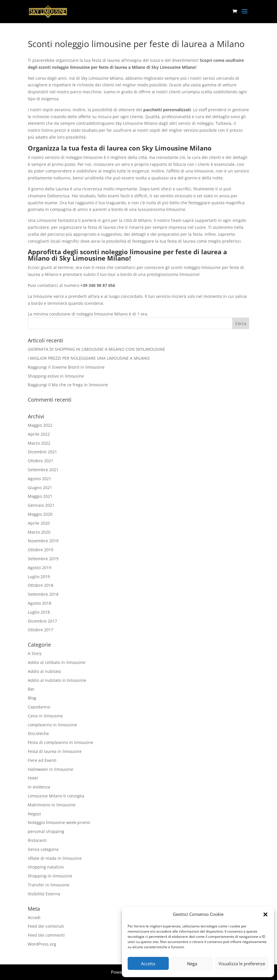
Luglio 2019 (39, 577)
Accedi (34, 917)
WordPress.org (42, 944)
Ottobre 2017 (41, 630)
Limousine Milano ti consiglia (56, 796)
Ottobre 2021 (41, 461)
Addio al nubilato (44, 671)
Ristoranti (37, 840)
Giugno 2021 (40, 488)
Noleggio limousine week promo (59, 822)
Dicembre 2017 (42, 621)
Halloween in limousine (51, 769)
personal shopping (46, 831)
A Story (35, 653)
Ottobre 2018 (41, 585)
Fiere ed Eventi (42, 760)
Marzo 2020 (39, 532)
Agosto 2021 (40, 479)
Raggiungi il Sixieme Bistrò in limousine (66, 367)
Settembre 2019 (43, 559)
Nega (192, 964)
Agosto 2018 (40, 603)
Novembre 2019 (43, 541)
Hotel (33, 778)
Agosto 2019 (40, 568)
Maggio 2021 (40, 496)
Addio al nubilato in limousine (57, 680)
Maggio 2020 (40, 514)
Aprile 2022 (39, 434)
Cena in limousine (45, 716)
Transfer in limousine (49, 885)
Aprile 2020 (39, 523)
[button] (265, 914)
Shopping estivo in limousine (56, 376)
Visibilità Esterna (44, 894)
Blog (32, 698)
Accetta (148, 964)
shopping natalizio (46, 867)
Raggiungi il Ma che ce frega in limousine (68, 385)
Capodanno (39, 707)
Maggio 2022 (40, 425)
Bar (31, 689)
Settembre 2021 (43, 470)
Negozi (34, 814)
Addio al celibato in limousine (57, 662)
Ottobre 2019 (41, 550)
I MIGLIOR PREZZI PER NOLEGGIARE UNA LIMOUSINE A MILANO (89, 358)
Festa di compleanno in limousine (60, 742)
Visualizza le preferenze (242, 964)
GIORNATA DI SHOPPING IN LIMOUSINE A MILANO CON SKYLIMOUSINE (96, 349)
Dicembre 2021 (42, 452)
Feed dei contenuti (46, 926)
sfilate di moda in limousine (55, 858)
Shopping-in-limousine (50, 876)
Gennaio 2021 (41, 505)
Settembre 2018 (43, 594)
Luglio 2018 (39, 612)
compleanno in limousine (52, 725)
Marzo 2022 (39, 443)
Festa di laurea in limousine (55, 751)
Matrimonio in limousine (52, 805)
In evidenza (39, 787)
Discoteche (38, 733)
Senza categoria (43, 849)
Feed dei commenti (46, 935)
